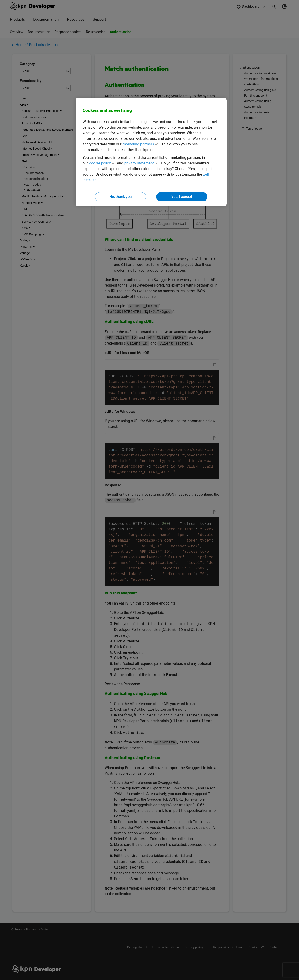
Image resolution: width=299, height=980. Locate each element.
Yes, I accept (182, 197)
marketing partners (138, 144)
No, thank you (121, 197)
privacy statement (139, 163)
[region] (151, 152)
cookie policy (100, 163)
